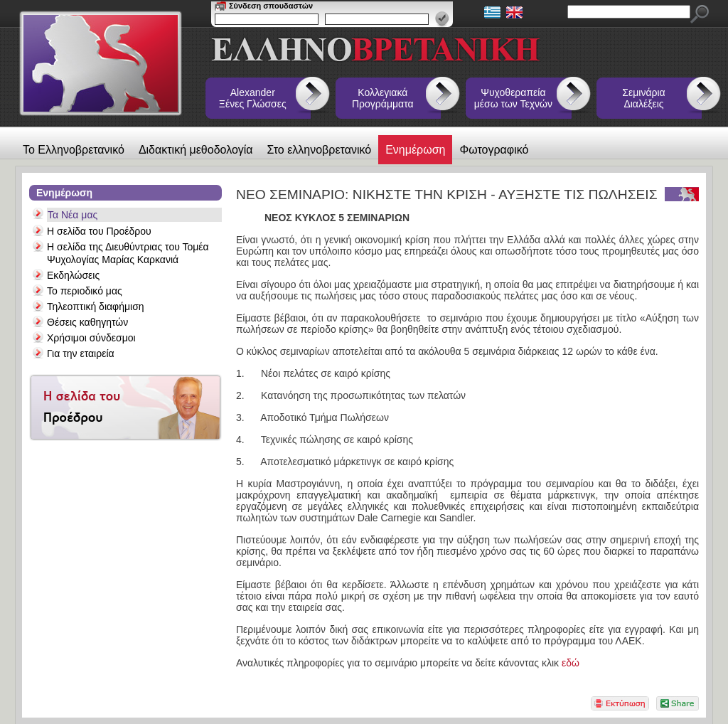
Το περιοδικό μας (85, 291)
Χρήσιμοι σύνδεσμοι (91, 338)
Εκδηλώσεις (73, 275)
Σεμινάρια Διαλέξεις (643, 98)
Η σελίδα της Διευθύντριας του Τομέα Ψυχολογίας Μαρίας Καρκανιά (128, 253)
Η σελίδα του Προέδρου (99, 231)
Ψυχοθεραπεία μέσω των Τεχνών (513, 98)
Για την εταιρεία (81, 353)
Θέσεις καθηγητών (87, 322)
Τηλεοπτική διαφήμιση (96, 307)
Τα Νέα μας (73, 215)
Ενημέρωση (415, 150)
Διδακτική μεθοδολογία (196, 150)
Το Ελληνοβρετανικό (74, 150)
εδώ (571, 663)
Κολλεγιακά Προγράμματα (383, 98)
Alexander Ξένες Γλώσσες (253, 98)
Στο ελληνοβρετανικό (320, 150)
